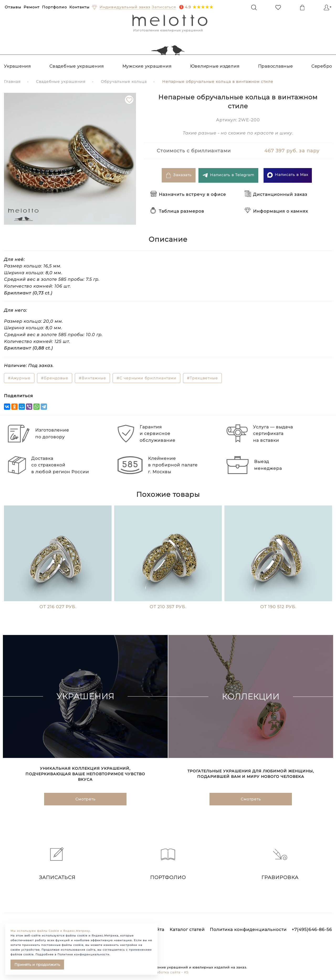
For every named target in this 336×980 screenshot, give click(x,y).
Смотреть (85, 801)
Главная (12, 82)
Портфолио (54, 7)
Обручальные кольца (124, 82)
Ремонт (32, 7)
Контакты (79, 7)
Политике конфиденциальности (83, 954)
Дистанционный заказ (276, 194)
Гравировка (280, 864)
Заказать (179, 175)
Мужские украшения (147, 66)
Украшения (17, 66)
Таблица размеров (177, 211)
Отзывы (13, 7)
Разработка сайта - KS (168, 972)
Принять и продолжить (37, 965)
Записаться (56, 864)
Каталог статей (187, 930)
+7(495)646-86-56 (312, 930)
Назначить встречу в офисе (188, 194)
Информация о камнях (276, 211)
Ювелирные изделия (215, 66)
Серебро (322, 66)
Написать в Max (288, 175)
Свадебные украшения (77, 66)
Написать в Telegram (228, 175)
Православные (275, 66)
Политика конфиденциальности (248, 930)
